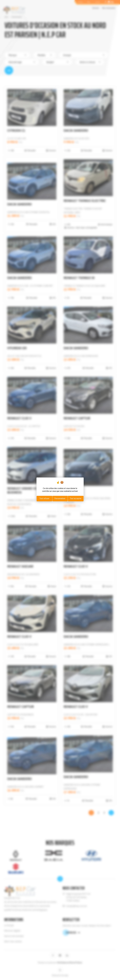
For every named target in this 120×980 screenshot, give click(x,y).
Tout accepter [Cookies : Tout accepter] (76, 498)
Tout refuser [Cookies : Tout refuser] (44, 498)
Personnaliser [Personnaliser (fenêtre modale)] (60, 498)
